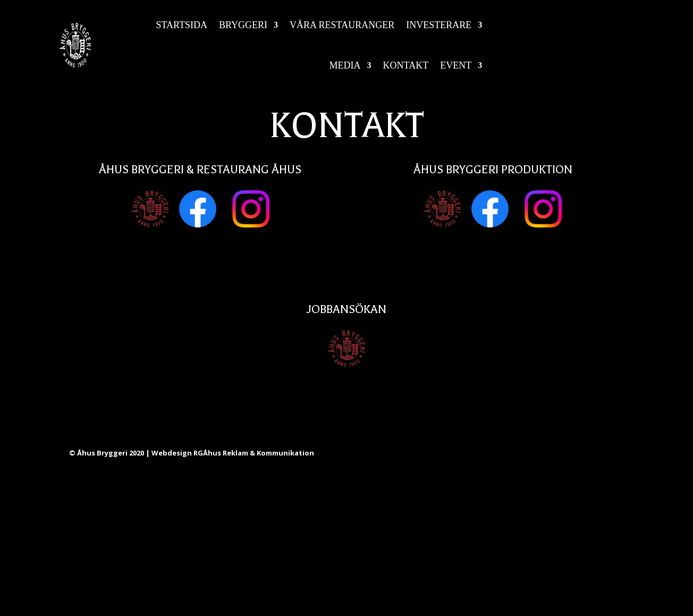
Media (345, 65)
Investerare (439, 25)
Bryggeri (243, 25)
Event (456, 65)
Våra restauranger (342, 25)
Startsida (182, 25)
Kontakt (406, 65)
